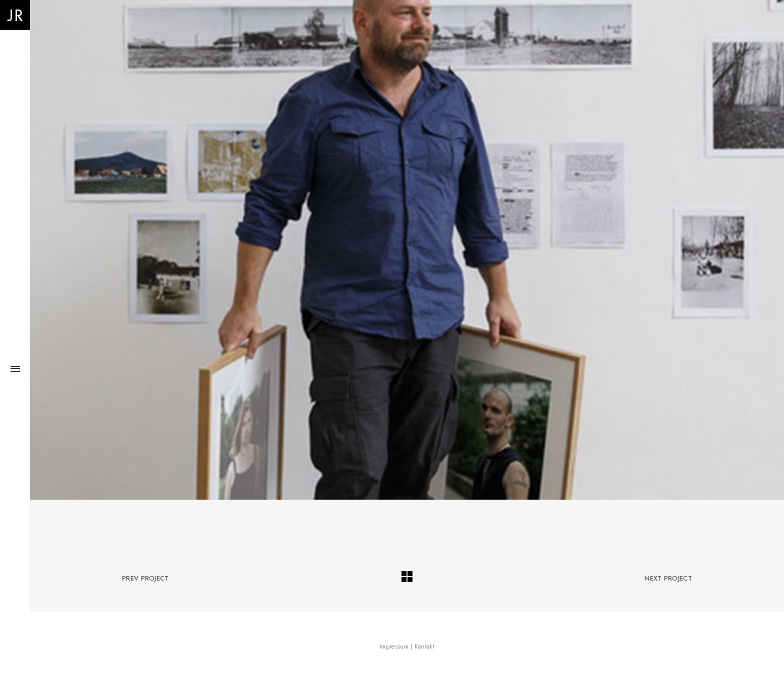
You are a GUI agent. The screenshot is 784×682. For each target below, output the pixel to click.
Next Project (668, 578)
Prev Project (145, 578)
